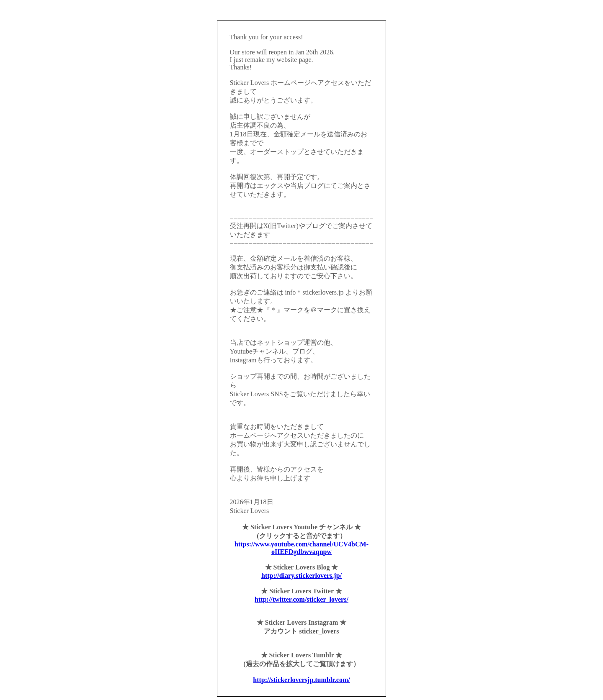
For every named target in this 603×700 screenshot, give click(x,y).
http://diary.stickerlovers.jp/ (301, 576)
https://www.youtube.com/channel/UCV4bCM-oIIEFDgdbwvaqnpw (301, 548)
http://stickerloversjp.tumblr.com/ (301, 680)
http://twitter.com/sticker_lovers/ (301, 599)
